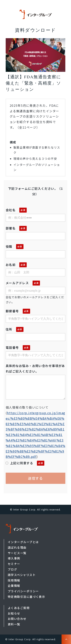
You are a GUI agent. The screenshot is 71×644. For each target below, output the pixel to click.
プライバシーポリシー (23, 591)
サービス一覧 (17, 553)
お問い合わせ (17, 619)
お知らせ (14, 613)
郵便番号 (12, 311)
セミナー (14, 564)
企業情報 (14, 586)
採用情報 (14, 580)
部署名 (11, 228)
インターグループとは (23, 542)
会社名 (11, 210)
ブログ (12, 569)
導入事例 (14, 558)
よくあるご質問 (19, 608)
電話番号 (12, 347)
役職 (9, 246)
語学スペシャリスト (22, 575)
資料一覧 (14, 624)
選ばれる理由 (17, 547)
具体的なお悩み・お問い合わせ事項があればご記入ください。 (35, 368)
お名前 (11, 265)
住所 (9, 329)
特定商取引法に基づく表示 (26, 597)
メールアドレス (17, 283)
